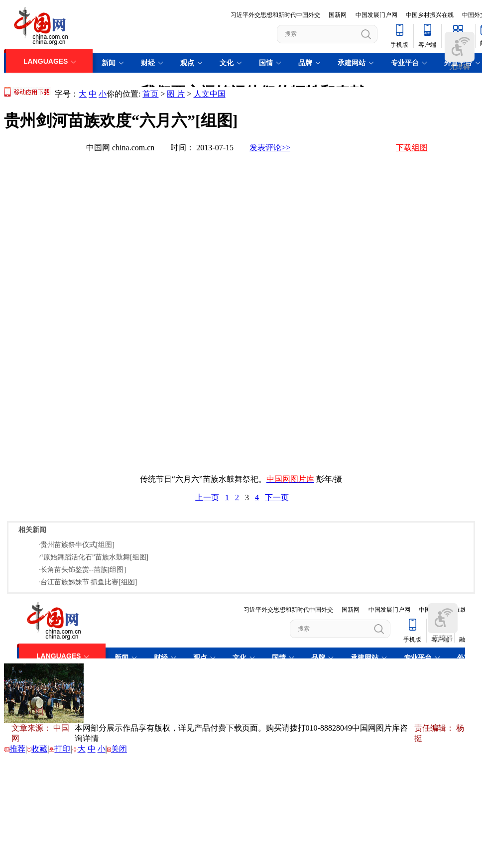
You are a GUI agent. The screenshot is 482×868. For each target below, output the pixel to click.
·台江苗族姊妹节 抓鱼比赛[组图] (88, 582)
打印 (62, 749)
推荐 (17, 749)
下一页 (277, 497)
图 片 (176, 94)
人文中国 (210, 94)
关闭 (119, 749)
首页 (150, 94)
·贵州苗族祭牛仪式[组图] (76, 545)
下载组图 (412, 148)
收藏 (39, 749)
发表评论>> (270, 148)
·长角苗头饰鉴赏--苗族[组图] (82, 570)
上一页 (207, 497)
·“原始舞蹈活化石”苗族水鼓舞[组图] (93, 557)
